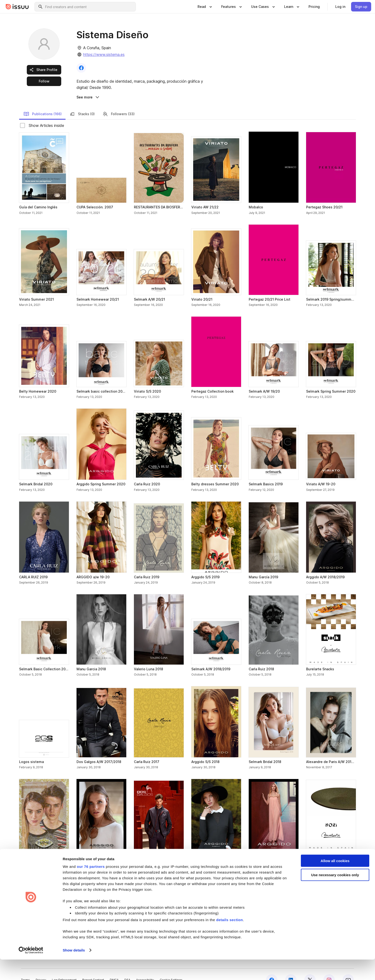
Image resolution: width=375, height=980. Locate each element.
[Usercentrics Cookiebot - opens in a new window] (31, 971)
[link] (314, 7)
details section (230, 940)
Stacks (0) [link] (82, 103)
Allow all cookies (335, 881)
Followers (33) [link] (119, 103)
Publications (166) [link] (43, 103)
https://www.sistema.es (104, 54)
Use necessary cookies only (335, 895)
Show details (74, 971)
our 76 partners (91, 887)
